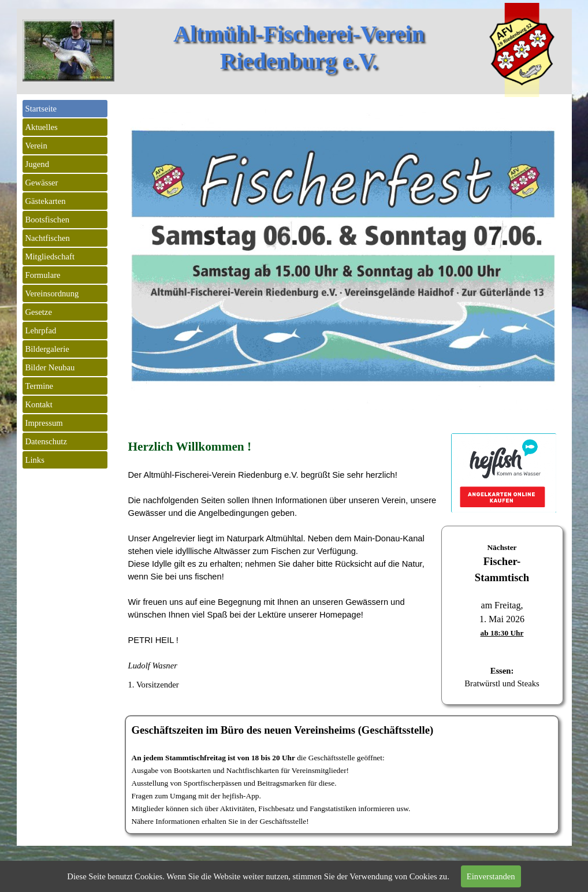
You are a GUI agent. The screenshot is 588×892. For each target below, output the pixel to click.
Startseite (41, 109)
